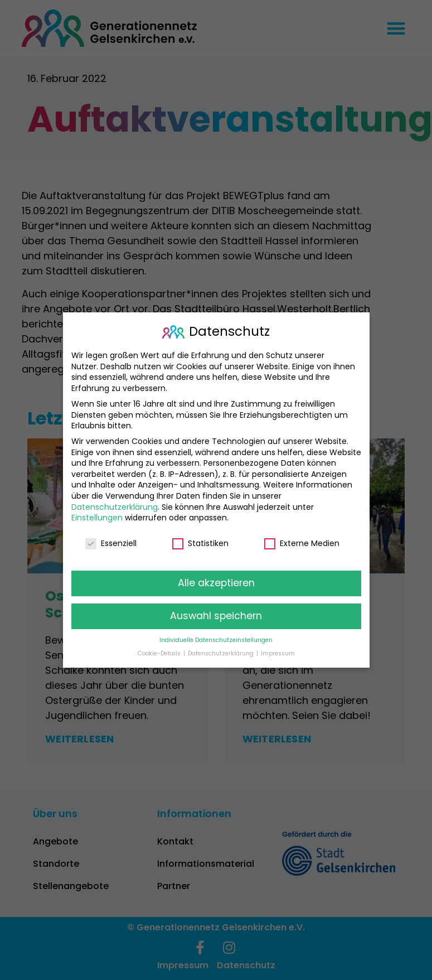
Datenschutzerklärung (115, 506)
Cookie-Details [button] (160, 653)
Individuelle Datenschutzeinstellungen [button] (216, 639)
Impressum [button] (278, 653)
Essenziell (111, 544)
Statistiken (200, 544)
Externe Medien (302, 544)
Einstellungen (97, 518)
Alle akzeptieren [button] (216, 583)
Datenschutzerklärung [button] (222, 653)
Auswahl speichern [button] (216, 616)
